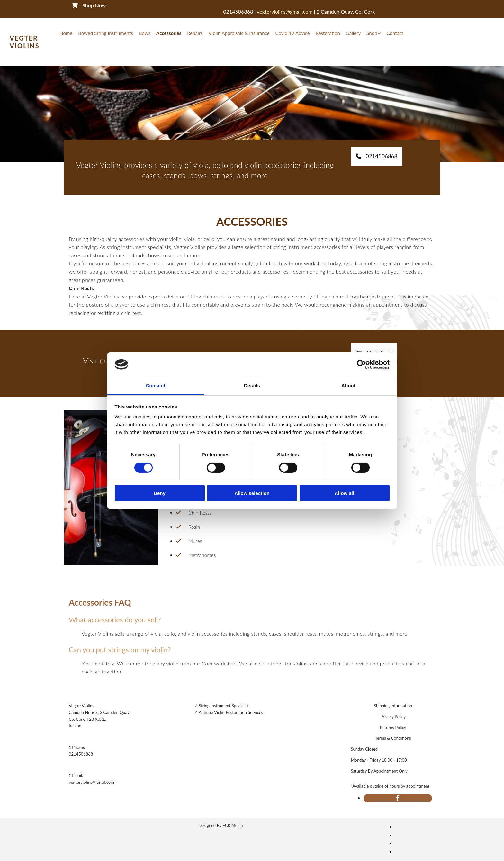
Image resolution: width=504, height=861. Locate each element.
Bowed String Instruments (106, 33)
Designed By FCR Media (221, 825)
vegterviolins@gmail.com (91, 782)
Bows (145, 33)
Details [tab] (252, 385)
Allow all (344, 493)
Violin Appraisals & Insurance (239, 33)
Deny (160, 493)
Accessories (169, 33)
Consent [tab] (156, 385)
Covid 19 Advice (293, 33)
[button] (377, 156)
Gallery (353, 33)
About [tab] (348, 385)
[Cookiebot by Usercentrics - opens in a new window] (361, 364)
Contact (395, 33)
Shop (372, 33)
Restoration (328, 33)
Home (66, 33)
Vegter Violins (25, 42)
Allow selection (252, 493)
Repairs (195, 33)
